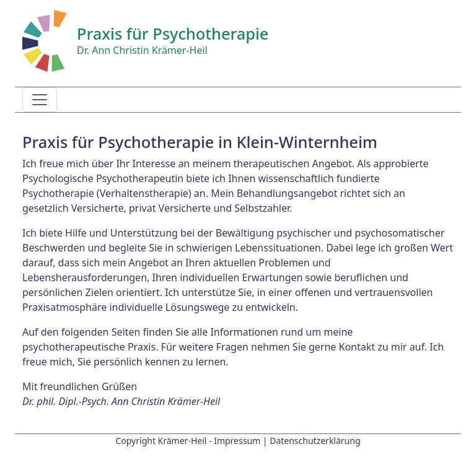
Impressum (237, 441)
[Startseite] (45, 40)
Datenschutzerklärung (315, 441)
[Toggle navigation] (40, 100)
